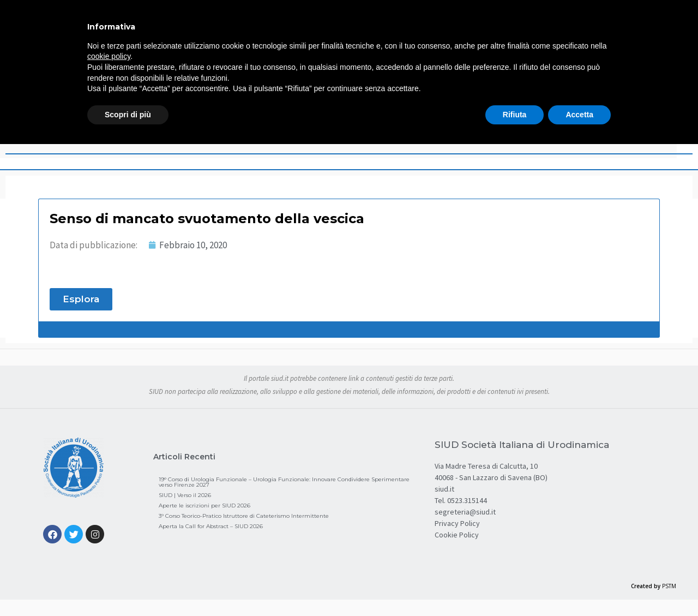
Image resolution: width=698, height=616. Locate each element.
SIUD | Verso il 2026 (185, 495)
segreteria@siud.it (465, 512)
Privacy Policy (457, 523)
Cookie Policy (457, 535)
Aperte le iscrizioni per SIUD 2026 (204, 506)
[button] (81, 299)
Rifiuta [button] (515, 115)
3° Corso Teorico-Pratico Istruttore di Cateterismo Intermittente (244, 516)
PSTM (669, 586)
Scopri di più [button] (128, 115)
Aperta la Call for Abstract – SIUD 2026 (211, 526)
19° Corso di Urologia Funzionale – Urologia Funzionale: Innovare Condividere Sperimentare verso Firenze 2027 (284, 482)
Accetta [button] (579, 115)
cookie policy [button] (109, 56)
